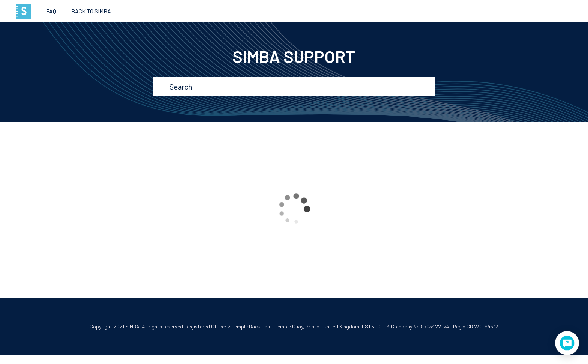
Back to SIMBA (91, 11)
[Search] (295, 87)
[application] (567, 343)
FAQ (51, 11)
